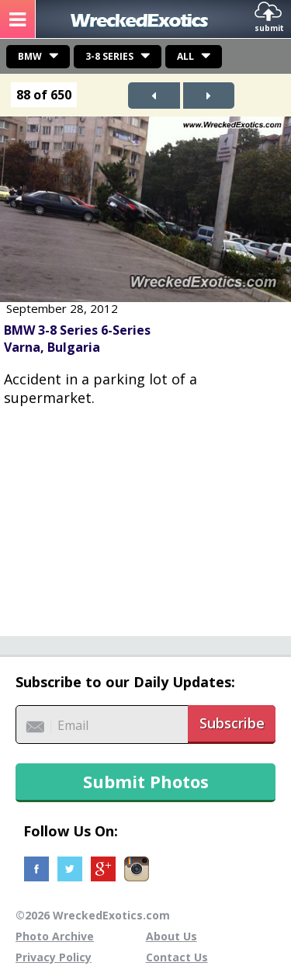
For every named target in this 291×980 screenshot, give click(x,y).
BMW (30, 56)
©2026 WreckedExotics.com (93, 915)
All (185, 56)
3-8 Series (109, 56)
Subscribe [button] (232, 723)
